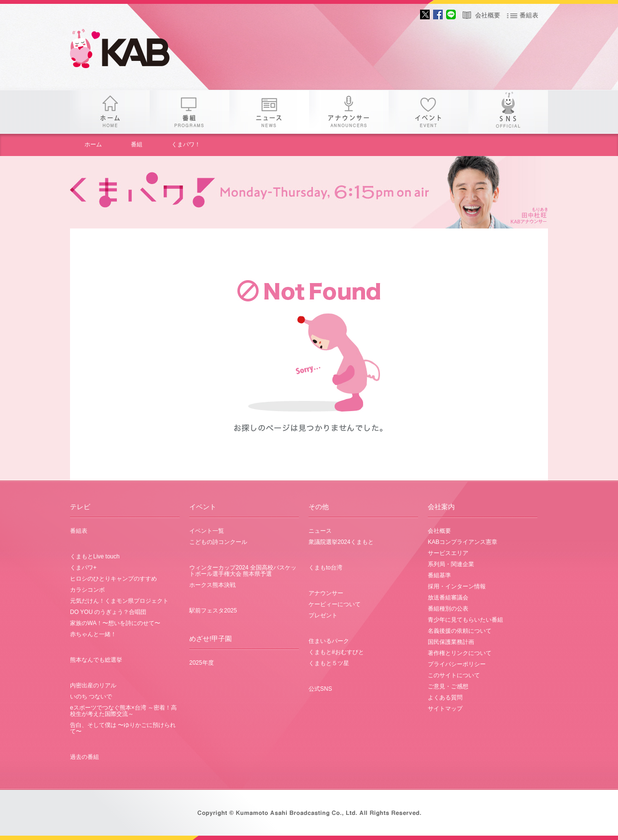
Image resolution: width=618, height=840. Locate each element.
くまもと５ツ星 (329, 663)
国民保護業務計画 (451, 642)
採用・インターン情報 (457, 586)
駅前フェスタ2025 (213, 611)
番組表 (529, 15)
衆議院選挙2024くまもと (341, 542)
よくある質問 (445, 698)
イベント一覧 (207, 531)
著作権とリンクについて (460, 653)
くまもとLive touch (95, 556)
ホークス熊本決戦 (212, 585)
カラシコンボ (87, 590)
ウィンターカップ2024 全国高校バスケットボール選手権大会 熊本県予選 (243, 571)
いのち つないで (91, 697)
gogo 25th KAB (128, 51)
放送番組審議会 (448, 598)
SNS (508, 112)
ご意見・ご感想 (448, 686)
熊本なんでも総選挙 (96, 660)
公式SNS (320, 689)
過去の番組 (84, 757)
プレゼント (323, 615)
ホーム (110, 112)
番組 (190, 112)
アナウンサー (349, 112)
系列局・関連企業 (451, 564)
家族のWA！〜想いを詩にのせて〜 (115, 623)
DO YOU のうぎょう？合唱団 (108, 612)
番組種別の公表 (448, 609)
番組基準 (439, 575)
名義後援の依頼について (460, 631)
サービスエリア (448, 553)
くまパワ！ (186, 144)
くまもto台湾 (325, 568)
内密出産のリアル (93, 685)
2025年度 (202, 663)
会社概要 (488, 15)
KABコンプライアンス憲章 (463, 542)
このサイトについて (454, 675)
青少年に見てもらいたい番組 (465, 620)
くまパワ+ (83, 568)
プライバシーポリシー (457, 664)
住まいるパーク (329, 641)
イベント (428, 112)
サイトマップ (445, 709)
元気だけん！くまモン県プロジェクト (119, 601)
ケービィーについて (335, 604)
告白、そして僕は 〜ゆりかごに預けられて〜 (123, 728)
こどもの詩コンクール (218, 542)
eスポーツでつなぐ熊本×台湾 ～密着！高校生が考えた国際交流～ (123, 711)
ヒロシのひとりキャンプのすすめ (113, 579)
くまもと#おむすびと (336, 652)
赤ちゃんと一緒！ (93, 634)
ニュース (269, 112)
